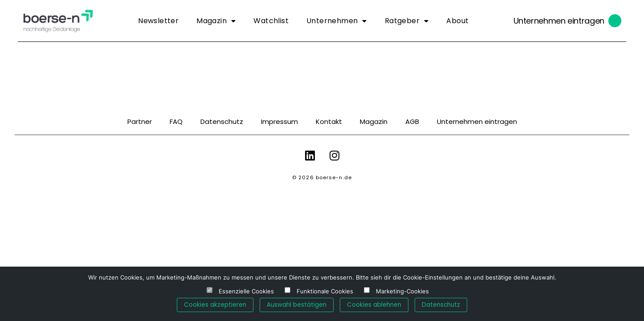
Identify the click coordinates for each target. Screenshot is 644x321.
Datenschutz (222, 121)
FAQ (176, 121)
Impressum (279, 121)
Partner (140, 121)
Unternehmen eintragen (559, 21)
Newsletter (158, 21)
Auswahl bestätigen (297, 305)
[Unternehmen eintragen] (615, 21)
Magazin (216, 21)
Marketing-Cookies (402, 291)
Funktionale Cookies (325, 291)
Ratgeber (407, 21)
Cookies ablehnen (374, 305)
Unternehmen (337, 21)
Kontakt (329, 121)
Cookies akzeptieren (215, 305)
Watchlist (271, 21)
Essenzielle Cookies (246, 291)
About (457, 21)
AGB (412, 121)
